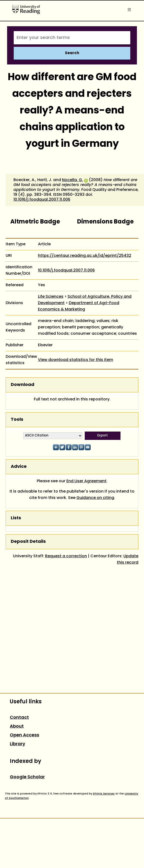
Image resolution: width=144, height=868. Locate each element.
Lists (16, 518)
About (17, 726)
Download (23, 385)
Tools (17, 420)
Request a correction (66, 556)
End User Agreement (86, 481)
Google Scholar (27, 777)
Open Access (24, 735)
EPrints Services (104, 794)
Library (18, 744)
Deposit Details (28, 542)
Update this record (128, 559)
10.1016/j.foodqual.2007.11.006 (42, 200)
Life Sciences (51, 297)
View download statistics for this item (76, 360)
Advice (19, 467)
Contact (19, 718)
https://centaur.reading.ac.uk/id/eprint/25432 (85, 256)
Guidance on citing (95, 498)
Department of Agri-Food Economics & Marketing (79, 306)
